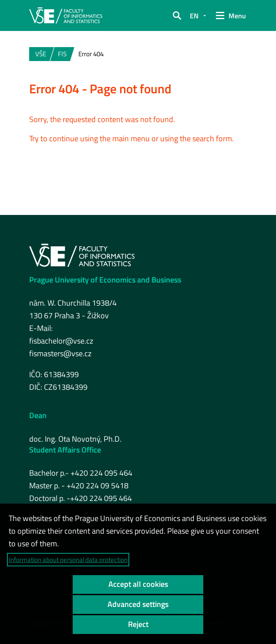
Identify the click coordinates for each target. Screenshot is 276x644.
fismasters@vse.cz (60, 353)
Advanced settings (138, 604)
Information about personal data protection (68, 560)
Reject (138, 624)
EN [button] (194, 16)
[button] (177, 16)
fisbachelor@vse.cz (61, 341)
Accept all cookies (138, 584)
